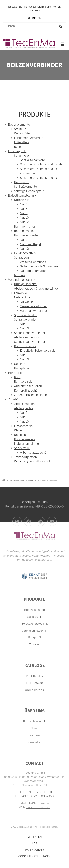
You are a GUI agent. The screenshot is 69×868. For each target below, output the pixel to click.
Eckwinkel (21, 293)
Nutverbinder (23, 297)
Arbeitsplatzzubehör (34, 453)
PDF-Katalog (34, 683)
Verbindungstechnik (22, 280)
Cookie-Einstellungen (35, 856)
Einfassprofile (23, 426)
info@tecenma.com (39, 803)
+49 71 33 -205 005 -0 (37, 792)
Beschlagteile (17, 151)
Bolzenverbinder (25, 346)
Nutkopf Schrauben (33, 271)
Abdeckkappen (24, 404)
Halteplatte (22, 368)
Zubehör (14, 399)
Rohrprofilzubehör (26, 391)
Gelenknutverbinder (33, 306)
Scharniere (21, 156)
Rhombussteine (25, 231)
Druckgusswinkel (26, 284)
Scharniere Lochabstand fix (38, 178)
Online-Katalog (34, 690)
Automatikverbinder (33, 311)
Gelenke (20, 364)
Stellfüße (20, 129)
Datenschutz (34, 850)
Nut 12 (24, 222)
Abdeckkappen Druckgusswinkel (36, 289)
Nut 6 (24, 209)
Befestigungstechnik (22, 195)
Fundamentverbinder (28, 138)
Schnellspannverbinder (30, 333)
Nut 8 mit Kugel (30, 244)
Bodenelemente (19, 125)
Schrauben (21, 258)
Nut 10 (24, 218)
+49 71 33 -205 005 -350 (37, 796)
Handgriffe (21, 182)
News (34, 729)
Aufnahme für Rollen (28, 386)
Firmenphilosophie (34, 722)
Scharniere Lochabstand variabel (42, 164)
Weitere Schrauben (33, 262)
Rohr (17, 377)
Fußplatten (21, 142)
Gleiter (18, 430)
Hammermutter (25, 227)
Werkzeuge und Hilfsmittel (32, 461)
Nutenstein (22, 200)
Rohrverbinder (24, 382)
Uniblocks (21, 435)
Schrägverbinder (25, 320)
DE (34, 18)
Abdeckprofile (24, 408)
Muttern (20, 275)
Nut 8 (24, 213)
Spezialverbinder (25, 315)
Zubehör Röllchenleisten (30, 395)
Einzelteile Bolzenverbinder (38, 351)
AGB (35, 843)
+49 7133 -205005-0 (49, 526)
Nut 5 (24, 204)
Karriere (35, 735)
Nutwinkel (27, 302)
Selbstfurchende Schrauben (39, 266)
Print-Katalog (34, 676)
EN (39, 18)
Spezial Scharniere (32, 160)
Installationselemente (29, 444)
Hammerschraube (26, 235)
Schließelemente (25, 187)
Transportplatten (25, 457)
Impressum (34, 837)
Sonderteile (22, 448)
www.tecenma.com (38, 807)
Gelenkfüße (22, 133)
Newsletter (34, 742)
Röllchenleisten (24, 439)
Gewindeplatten (25, 253)
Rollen (18, 147)
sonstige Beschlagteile (29, 191)
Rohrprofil (15, 373)
